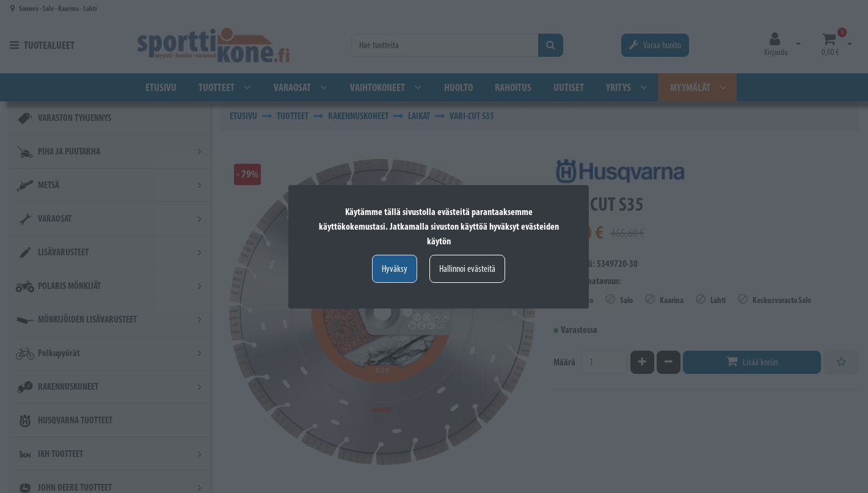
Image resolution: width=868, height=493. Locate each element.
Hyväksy (395, 268)
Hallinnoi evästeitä (467, 268)
